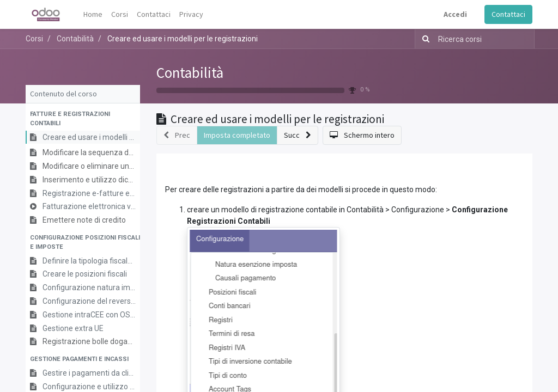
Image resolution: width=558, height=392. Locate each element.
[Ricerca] (424, 39)
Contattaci (508, 14)
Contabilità (190, 72)
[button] (83, 119)
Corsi (34, 39)
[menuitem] (93, 14)
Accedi (455, 14)
